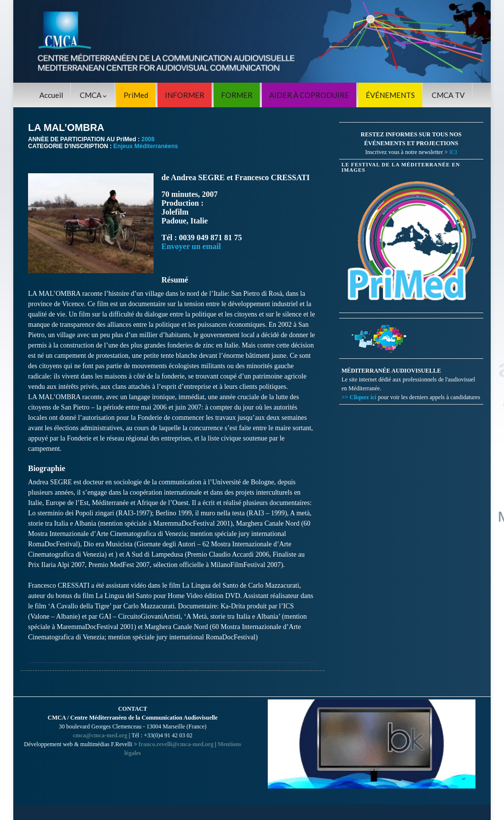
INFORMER (185, 95)
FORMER (237, 95)
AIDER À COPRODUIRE (309, 95)
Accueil (51, 95)
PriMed (136, 95)
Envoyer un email (191, 246)
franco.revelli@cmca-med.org (176, 744)
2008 (148, 139)
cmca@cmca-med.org (100, 735)
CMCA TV (448, 95)
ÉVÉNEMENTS (390, 95)
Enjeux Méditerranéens (145, 146)
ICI (453, 152)
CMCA (93, 95)
